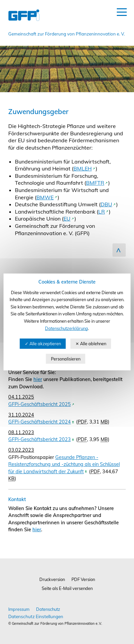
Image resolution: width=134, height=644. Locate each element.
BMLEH (83, 168)
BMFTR (95, 183)
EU (67, 219)
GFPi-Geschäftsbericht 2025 (40, 404)
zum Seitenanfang (119, 250)
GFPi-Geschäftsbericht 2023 (40, 439)
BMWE (45, 197)
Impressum (19, 609)
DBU (106, 204)
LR (102, 212)
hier (38, 379)
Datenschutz (48, 609)
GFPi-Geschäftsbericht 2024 (40, 422)
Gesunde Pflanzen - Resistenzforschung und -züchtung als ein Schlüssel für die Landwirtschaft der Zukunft (64, 464)
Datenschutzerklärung (67, 328)
